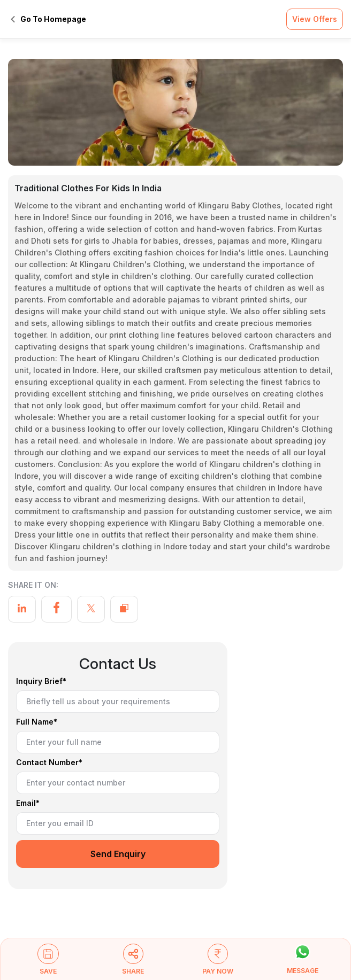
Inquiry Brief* (41, 682)
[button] (48, 964)
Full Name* (37, 722)
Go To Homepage (48, 19)
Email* (28, 803)
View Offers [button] (315, 19)
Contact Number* (49, 763)
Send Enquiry (118, 854)
